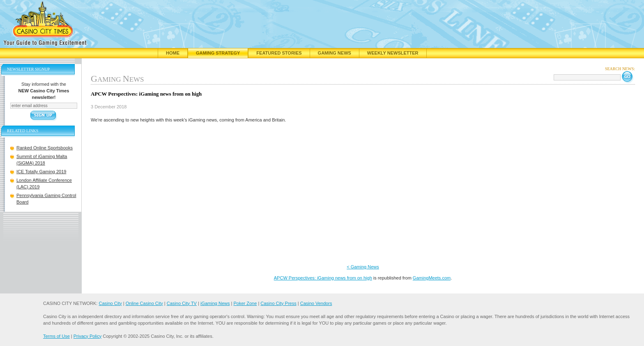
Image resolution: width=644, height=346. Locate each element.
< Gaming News (363, 267)
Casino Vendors (316, 303)
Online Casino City (144, 303)
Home (173, 53)
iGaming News (215, 303)
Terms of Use (56, 336)
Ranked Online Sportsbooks (45, 148)
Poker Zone (245, 303)
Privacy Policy (87, 336)
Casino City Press (278, 303)
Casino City (110, 303)
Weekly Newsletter (393, 53)
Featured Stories (279, 53)
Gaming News (335, 53)
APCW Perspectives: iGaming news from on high (323, 278)
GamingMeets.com (432, 278)
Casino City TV (182, 303)
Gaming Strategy (218, 53)
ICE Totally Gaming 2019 (41, 172)
